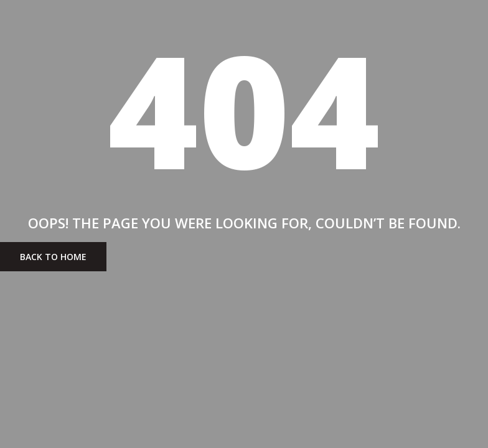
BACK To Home (53, 257)
